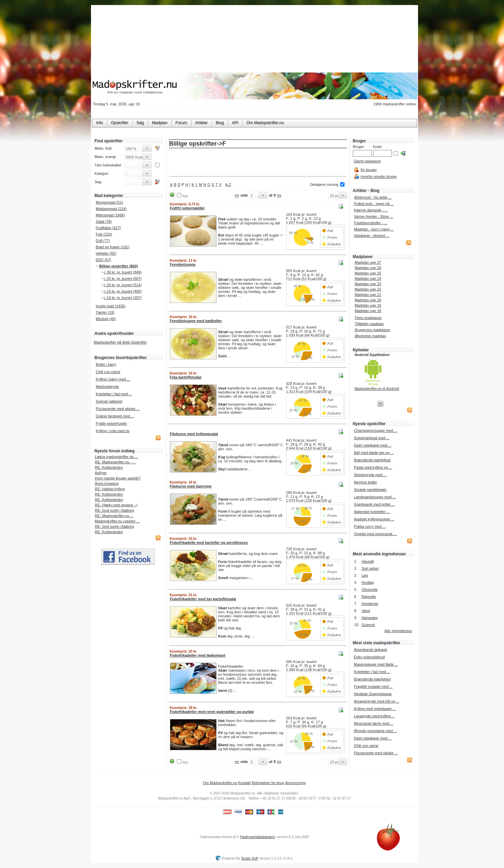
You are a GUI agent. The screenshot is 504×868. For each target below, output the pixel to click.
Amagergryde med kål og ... (377, 701)
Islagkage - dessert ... (372, 236)
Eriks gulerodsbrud (369, 657)
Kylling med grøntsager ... (375, 709)
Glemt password (367, 161)
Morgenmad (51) (109, 202)
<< (237, 195)
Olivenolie (370, 590)
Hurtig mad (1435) (111, 306)
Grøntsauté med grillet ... (374, 504)
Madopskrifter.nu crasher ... (117, 521)
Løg (365, 575)
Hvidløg (368, 582)
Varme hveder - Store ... (374, 216)
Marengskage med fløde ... (376, 664)
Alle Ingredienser (398, 631)
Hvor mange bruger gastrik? (118, 478)
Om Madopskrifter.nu (220, 783)
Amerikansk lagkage (371, 650)
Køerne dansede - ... (371, 210)
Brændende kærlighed (372, 460)
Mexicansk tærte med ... (374, 723)
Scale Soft (249, 858)
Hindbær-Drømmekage (373, 694)
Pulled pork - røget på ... (374, 204)
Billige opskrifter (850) (119, 266)
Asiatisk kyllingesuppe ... (374, 519)
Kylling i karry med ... (113, 379)
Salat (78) (104, 221)
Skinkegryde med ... (370, 475)
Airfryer (101, 473)
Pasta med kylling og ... (373, 467)
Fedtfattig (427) (108, 228)
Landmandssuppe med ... (375, 497)
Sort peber (370, 568)
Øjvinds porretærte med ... (375, 731)
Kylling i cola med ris (112, 431)
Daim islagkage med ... (373, 445)
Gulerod (368, 625)
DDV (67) (103, 260)
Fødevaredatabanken (257, 837)
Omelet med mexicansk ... (375, 534)
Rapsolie (369, 597)
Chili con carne (108, 372)
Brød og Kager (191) (112, 247)
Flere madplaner (368, 318)
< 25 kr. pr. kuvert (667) (122, 278)
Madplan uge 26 (368, 268)
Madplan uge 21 (368, 295)
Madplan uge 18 (368, 311)
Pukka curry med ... (370, 526)
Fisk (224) (104, 234)
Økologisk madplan (370, 336)
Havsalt (368, 561)
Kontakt (244, 783)
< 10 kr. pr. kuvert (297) (122, 298)
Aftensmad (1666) (110, 215)
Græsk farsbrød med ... (115, 416)
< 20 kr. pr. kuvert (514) (122, 285)
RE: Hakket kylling (110, 489)
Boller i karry (106, 364)
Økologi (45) (106, 319)
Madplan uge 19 (368, 305)
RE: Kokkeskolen (109, 467)
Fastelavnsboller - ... (371, 223)
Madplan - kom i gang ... (374, 229)
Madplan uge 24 (368, 278)
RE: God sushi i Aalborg (114, 510)
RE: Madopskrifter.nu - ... (115, 462)
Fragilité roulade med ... (373, 686)
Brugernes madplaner (372, 330)
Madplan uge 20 (368, 300)
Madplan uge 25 (368, 273)
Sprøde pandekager (370, 490)
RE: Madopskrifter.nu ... (114, 516)
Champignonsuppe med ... (376, 430)
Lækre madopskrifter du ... (116, 457)
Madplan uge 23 (368, 284)
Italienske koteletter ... (372, 512)
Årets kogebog (107, 483)
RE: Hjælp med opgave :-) (116, 505)
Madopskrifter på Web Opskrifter (120, 342)
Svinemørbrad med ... (372, 438)
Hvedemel (370, 604)
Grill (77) (103, 241)
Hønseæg (370, 618)
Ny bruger (369, 170)
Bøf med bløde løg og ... (374, 453)
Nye (185, 196)
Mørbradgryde (107, 387)
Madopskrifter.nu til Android (377, 389)
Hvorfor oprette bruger (379, 176)
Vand (366, 611)
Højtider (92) (106, 253)
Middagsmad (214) (111, 209)
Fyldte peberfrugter (111, 423)
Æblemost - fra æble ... (373, 197)
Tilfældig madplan (369, 324)
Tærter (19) (105, 312)
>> (279, 195)
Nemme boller (365, 482)
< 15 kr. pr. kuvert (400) (122, 291)
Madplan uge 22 (368, 289)
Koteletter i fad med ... (114, 394)
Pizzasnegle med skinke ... (118, 409)
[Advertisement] (258, 163)
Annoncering (295, 783)
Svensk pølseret (109, 401)
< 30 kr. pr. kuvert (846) (122, 272)
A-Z (228, 185)
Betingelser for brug (268, 783)
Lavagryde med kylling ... (374, 716)
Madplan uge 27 (368, 262)
